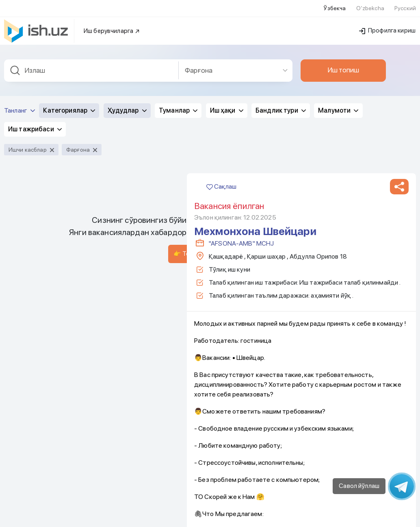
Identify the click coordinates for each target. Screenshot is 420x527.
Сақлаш (221, 14)
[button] (399, 14)
